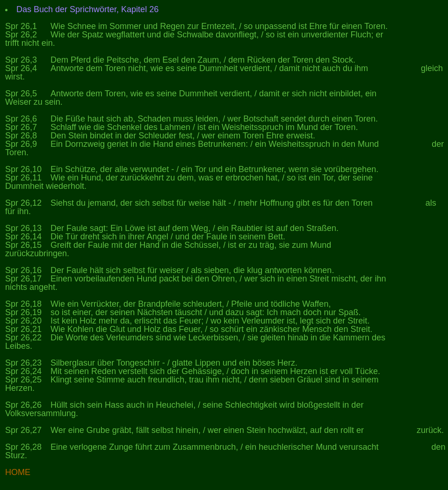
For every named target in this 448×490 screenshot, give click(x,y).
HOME (18, 472)
